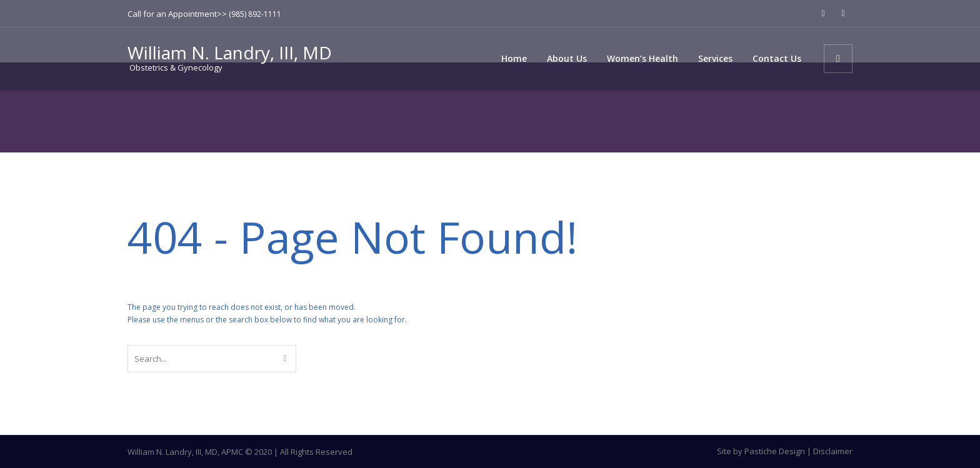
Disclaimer (833, 451)
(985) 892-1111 (255, 14)
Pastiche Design (775, 451)
